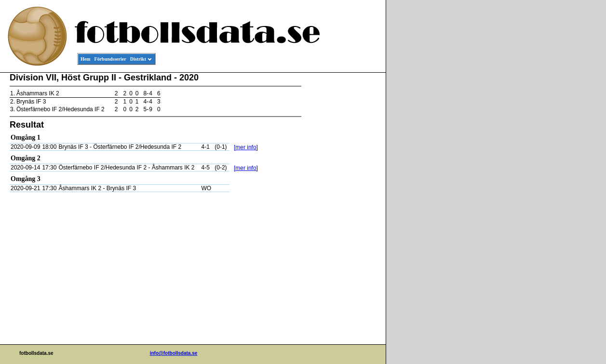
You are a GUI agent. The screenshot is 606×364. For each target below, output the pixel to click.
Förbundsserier (110, 59)
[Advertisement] (342, 220)
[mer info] (246, 147)
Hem (86, 59)
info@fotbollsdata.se (174, 353)
